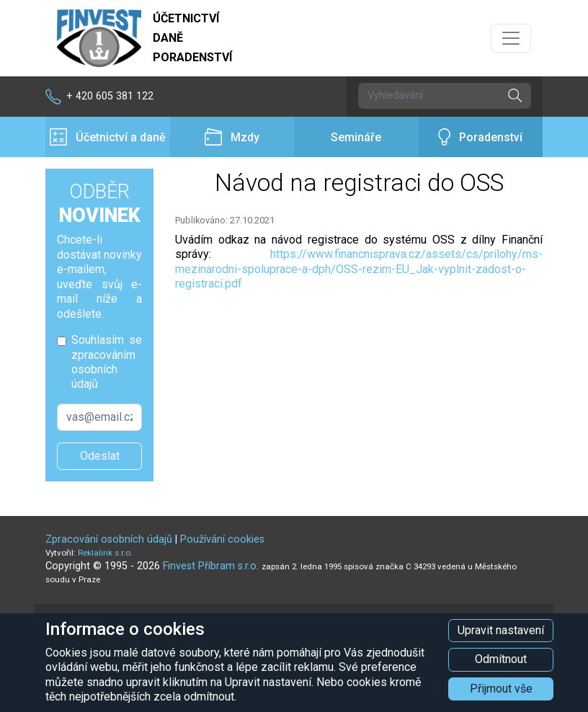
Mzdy (232, 137)
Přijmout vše (501, 689)
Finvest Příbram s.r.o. (212, 566)
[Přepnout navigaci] (511, 38)
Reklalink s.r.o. (105, 553)
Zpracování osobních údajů (109, 539)
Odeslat (100, 456)
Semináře (356, 137)
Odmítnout (501, 659)
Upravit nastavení (501, 630)
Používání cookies (222, 539)
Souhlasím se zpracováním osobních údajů (107, 362)
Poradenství (480, 137)
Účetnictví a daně (108, 137)
